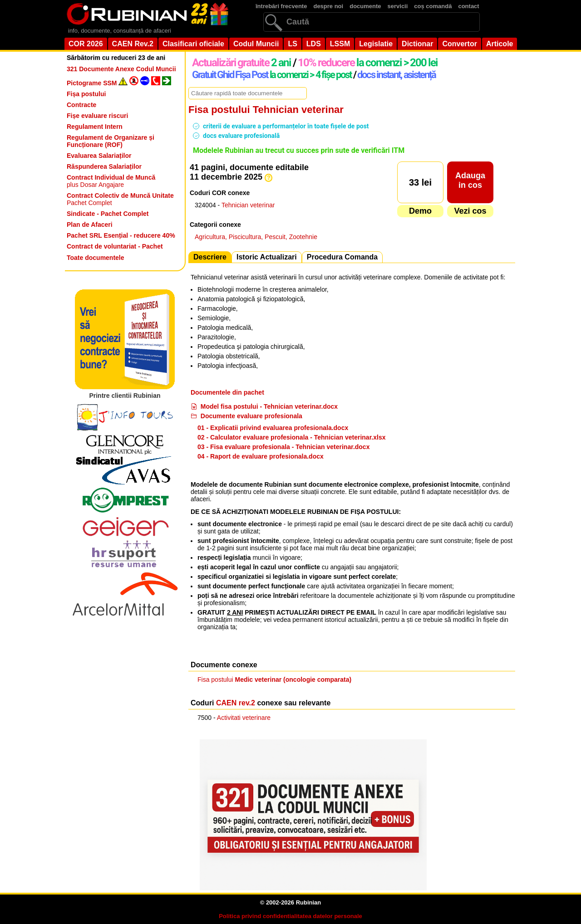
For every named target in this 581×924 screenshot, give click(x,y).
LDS (314, 44)
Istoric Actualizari (267, 257)
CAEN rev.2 (236, 703)
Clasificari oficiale (193, 44)
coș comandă (433, 6)
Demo (420, 211)
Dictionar (417, 44)
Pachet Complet (120, 199)
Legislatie (376, 44)
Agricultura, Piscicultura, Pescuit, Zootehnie (256, 237)
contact (468, 6)
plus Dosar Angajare (111, 181)
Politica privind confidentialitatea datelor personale (290, 916)
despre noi (328, 6)
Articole (500, 44)
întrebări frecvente (281, 6)
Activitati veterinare (244, 718)
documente (365, 6)
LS (292, 44)
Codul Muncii (256, 44)
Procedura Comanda (342, 257)
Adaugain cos (470, 180)
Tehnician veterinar (248, 205)
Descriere (210, 257)
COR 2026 (86, 44)
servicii (398, 6)
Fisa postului (274, 680)
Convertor (459, 44)
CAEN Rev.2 (133, 44)
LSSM (340, 44)
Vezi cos (470, 211)
